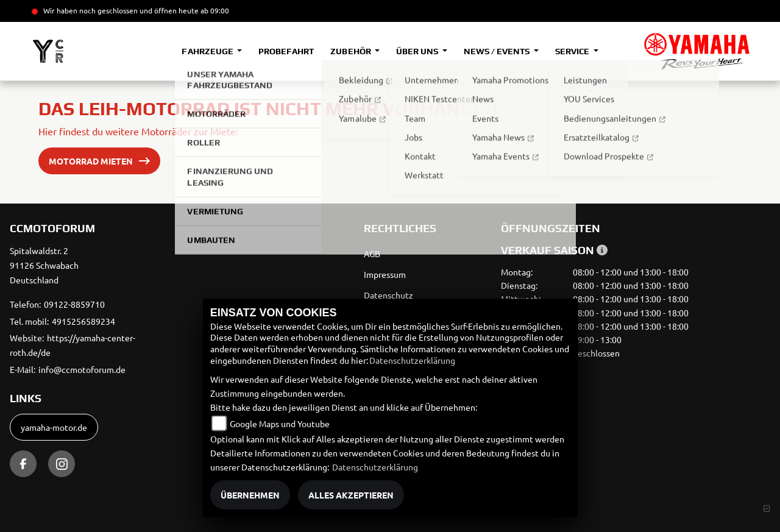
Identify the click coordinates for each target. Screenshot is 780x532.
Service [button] (573, 51)
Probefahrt (286, 51)
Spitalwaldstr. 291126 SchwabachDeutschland (44, 265)
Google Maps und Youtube (280, 424)
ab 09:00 (214, 10)
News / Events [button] (498, 51)
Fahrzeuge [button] (208, 51)
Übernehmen (250, 495)
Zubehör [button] (351, 51)
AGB (372, 254)
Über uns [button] (418, 51)
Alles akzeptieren (351, 495)
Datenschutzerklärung (412, 360)
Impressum (385, 274)
